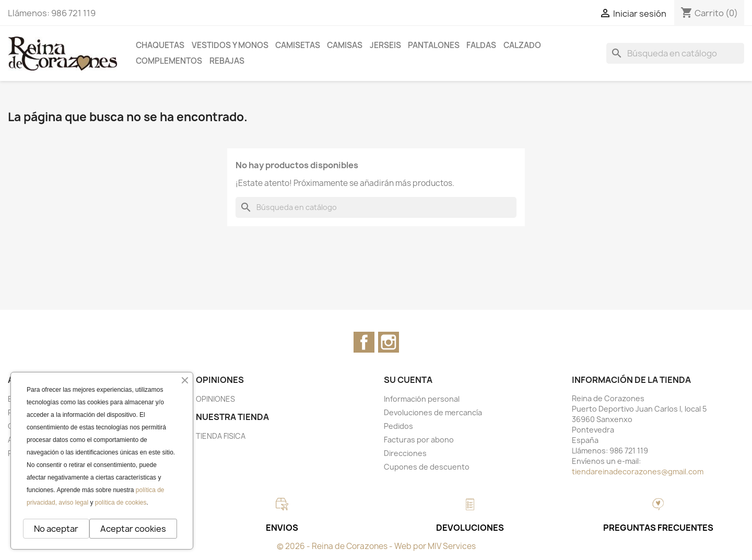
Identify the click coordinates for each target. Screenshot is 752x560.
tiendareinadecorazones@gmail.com (638, 471)
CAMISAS (345, 45)
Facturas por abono (419, 440)
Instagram (389, 342)
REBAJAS (227, 61)
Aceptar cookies (133, 529)
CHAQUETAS (160, 45)
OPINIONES (215, 399)
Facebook (364, 342)
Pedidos (398, 426)
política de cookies (121, 503)
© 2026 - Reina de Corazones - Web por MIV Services (376, 546)
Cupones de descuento (427, 467)
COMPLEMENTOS (169, 61)
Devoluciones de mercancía (433, 412)
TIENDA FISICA (221, 436)
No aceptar (56, 529)
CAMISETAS (298, 45)
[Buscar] (675, 53)
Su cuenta (408, 380)
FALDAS (481, 45)
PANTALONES (434, 45)
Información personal (422, 399)
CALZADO (522, 45)
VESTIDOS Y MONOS (230, 45)
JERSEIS (385, 45)
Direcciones (405, 453)
